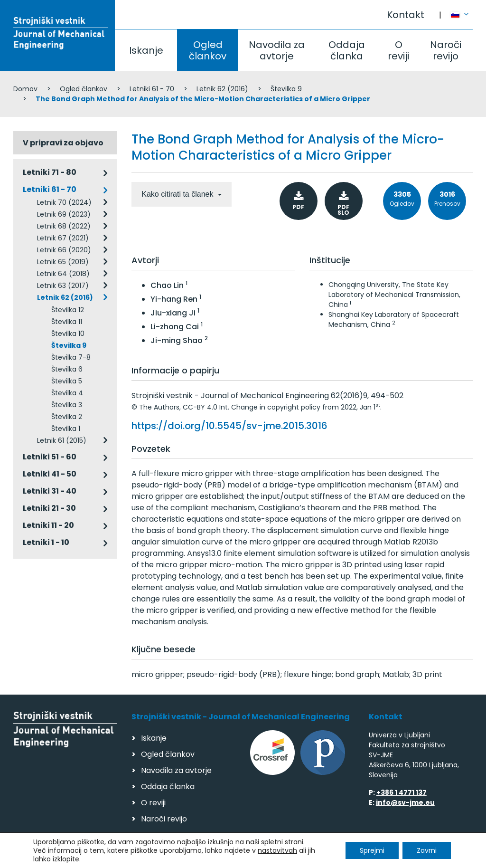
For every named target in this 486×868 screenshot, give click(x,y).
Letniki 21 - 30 (49, 508)
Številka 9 (286, 89)
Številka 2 (67, 417)
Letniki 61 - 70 (152, 89)
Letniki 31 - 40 (50, 491)
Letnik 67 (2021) (63, 238)
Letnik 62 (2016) (222, 89)
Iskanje (146, 50)
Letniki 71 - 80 (50, 172)
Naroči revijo (446, 50)
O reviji (398, 50)
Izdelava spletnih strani (408, 858)
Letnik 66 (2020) (64, 250)
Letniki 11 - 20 (48, 525)
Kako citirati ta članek (178, 194)
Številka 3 (67, 405)
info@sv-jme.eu (405, 802)
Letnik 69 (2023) (64, 214)
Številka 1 (66, 429)
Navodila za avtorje (277, 50)
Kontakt (406, 15)
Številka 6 (67, 369)
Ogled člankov (208, 50)
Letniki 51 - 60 (50, 457)
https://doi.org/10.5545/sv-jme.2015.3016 (229, 426)
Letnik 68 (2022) (64, 226)
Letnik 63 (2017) (63, 286)
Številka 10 (68, 334)
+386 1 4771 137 (402, 792)
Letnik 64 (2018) (63, 274)
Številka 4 (67, 393)
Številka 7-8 (71, 357)
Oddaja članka (347, 50)
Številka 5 (67, 381)
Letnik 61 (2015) (62, 440)
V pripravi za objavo (63, 143)
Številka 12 (68, 310)
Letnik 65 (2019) (63, 262)
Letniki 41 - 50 (50, 474)
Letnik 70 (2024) (64, 202)
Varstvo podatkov (136, 856)
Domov (25, 89)
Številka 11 (67, 322)
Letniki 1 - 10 (46, 542)
